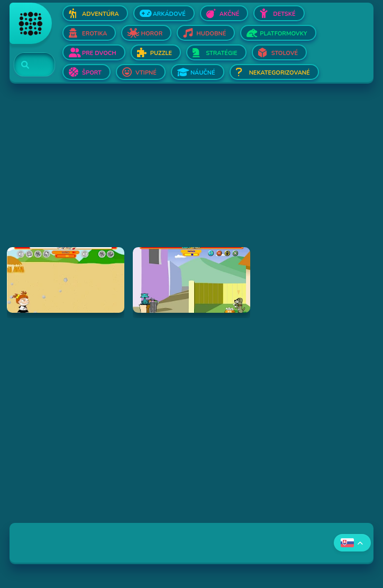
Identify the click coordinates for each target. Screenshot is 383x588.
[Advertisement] (191, 173)
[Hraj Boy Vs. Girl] (66, 280)
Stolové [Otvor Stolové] (285, 53)
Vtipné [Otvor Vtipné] (146, 73)
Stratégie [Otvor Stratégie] (222, 53)
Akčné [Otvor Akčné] (229, 14)
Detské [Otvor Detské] (284, 14)
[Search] (28, 65)
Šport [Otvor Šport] (92, 73)
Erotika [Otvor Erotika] (94, 34)
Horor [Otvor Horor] (152, 34)
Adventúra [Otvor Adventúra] (101, 14)
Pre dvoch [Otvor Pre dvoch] (99, 53)
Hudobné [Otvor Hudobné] (211, 34)
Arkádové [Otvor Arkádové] (169, 14)
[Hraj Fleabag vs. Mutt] (191, 280)
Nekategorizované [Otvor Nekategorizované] (280, 73)
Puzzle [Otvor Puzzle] (161, 53)
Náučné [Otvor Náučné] (203, 73)
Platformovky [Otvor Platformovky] (283, 34)
